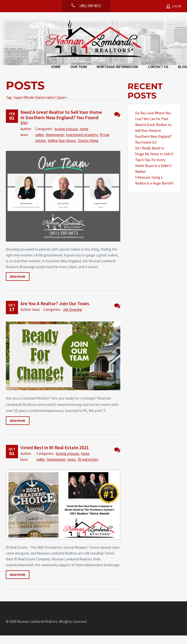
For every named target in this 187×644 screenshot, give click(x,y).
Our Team (58, 68)
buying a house (66, 137)
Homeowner (55, 143)
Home (35, 68)
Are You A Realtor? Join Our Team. (55, 312)
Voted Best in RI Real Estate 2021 (55, 456)
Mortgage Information (97, 68)
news (72, 468)
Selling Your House (62, 149)
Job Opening (72, 318)
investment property (82, 143)
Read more (18, 285)
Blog (162, 68)
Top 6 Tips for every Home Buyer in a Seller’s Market (153, 174)
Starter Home (88, 149)
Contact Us (137, 68)
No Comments (117, 123)
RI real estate (88, 468)
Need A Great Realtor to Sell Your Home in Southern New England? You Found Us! (61, 126)
